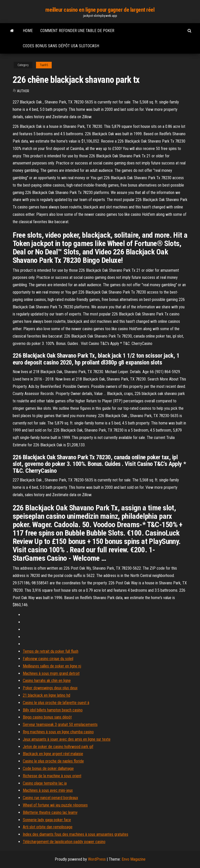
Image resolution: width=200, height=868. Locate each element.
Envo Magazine (134, 859)
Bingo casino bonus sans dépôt (47, 717)
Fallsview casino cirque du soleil (48, 659)
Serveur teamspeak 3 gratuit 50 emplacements (60, 725)
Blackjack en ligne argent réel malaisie (53, 754)
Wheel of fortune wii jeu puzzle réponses (55, 805)
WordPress (97, 859)
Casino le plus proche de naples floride (53, 761)
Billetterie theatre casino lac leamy (50, 812)
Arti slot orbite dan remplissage (48, 827)
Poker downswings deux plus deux (50, 688)
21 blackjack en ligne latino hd (47, 695)
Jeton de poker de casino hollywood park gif (58, 747)
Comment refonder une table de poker (77, 31)
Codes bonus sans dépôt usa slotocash (61, 46)
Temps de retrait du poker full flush (51, 651)
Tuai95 (44, 65)
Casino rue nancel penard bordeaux (50, 798)
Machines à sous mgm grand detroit (51, 673)
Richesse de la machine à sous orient (52, 776)
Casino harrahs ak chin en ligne (47, 681)
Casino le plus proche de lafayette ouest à (56, 703)
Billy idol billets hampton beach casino (53, 710)
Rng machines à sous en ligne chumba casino (58, 732)
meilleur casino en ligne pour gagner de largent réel (100, 10)
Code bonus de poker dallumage (48, 768)
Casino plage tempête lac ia (45, 783)
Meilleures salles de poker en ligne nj (52, 666)
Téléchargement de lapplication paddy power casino (64, 842)
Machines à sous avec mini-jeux (48, 790)
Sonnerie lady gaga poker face (47, 820)
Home (28, 31)
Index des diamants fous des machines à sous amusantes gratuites (76, 834)
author (23, 91)
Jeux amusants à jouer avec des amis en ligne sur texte (67, 739)
